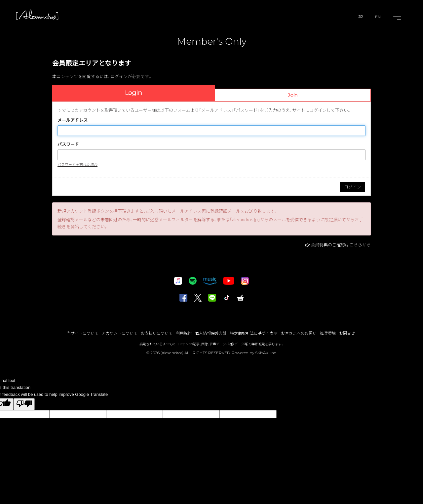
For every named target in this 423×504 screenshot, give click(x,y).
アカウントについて (120, 333)
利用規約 (184, 333)
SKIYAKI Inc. (266, 353)
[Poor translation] (24, 404)
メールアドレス (73, 120)
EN (378, 17)
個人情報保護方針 (211, 333)
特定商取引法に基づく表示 (254, 333)
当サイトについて (83, 333)
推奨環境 (328, 333)
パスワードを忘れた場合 (77, 164)
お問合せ (347, 333)
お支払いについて (157, 333)
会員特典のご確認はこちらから (341, 245)
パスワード (68, 144)
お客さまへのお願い (299, 333)
